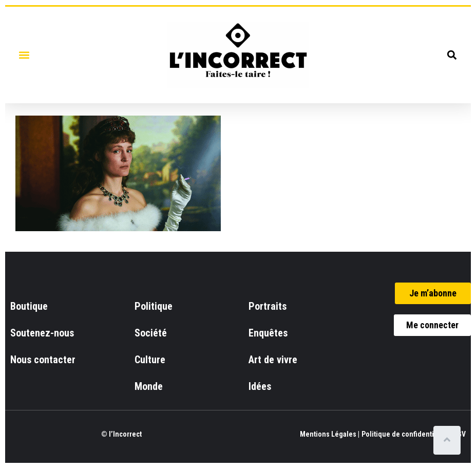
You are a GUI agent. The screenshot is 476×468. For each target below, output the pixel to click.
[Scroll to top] (449, 440)
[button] (24, 55)
